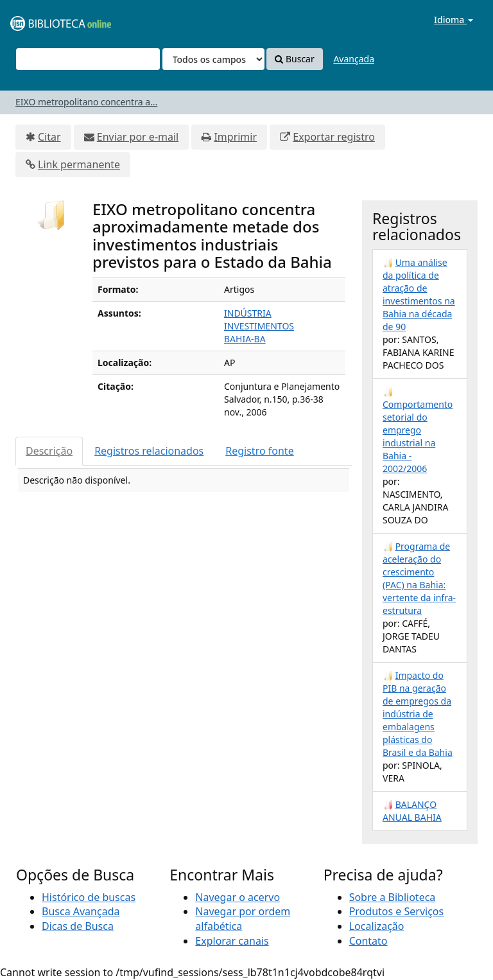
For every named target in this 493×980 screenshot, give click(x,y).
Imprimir (235, 137)
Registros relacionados (149, 451)
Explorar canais (232, 941)
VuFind (41, 20)
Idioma (454, 20)
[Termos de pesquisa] (88, 59)
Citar (49, 137)
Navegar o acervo (238, 897)
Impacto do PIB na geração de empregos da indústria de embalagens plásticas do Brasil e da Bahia (418, 714)
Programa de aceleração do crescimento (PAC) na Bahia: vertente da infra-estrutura (419, 578)
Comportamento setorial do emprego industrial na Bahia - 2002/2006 (418, 436)
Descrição (49, 451)
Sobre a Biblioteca (393, 897)
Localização (377, 926)
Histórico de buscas (89, 897)
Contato (368, 941)
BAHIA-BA (245, 339)
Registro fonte (259, 451)
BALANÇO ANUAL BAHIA (412, 811)
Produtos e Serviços (397, 911)
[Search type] (213, 59)
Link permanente (79, 164)
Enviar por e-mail (138, 137)
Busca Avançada (81, 911)
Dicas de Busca (78, 926)
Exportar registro (334, 137)
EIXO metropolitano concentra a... (86, 102)
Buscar (294, 59)
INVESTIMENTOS (259, 326)
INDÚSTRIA (248, 313)
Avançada (354, 59)
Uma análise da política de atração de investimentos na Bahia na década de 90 (419, 294)
